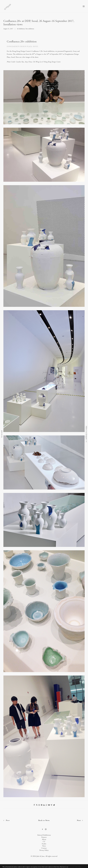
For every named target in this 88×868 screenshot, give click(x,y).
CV (44, 842)
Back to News (44, 820)
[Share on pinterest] (42, 805)
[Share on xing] (51, 805)
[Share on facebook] (34, 805)
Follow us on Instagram (86, 433)
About (44, 839)
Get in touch (2, 434)
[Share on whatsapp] (47, 805)
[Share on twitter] (37, 805)
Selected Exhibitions (44, 835)
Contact (44, 848)
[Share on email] (54, 805)
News (44, 846)
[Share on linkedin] (44, 805)
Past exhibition (30, 29)
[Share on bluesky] (49, 805)
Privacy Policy (44, 850)
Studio (44, 844)
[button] (84, 6)
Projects (44, 837)
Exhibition (22, 29)
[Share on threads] (39, 805)
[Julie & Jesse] (8, 6)
